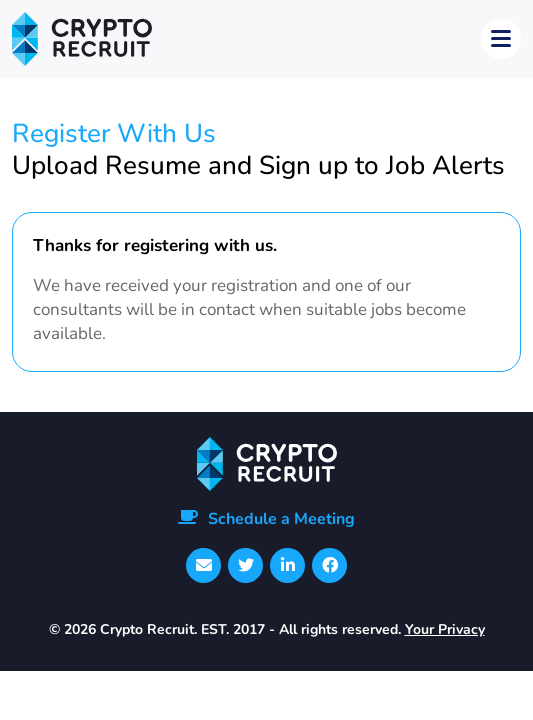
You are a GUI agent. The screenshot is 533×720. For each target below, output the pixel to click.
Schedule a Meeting (281, 519)
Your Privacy (445, 629)
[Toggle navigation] (501, 39)
